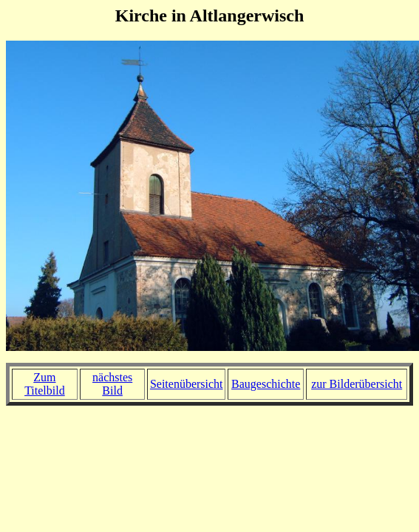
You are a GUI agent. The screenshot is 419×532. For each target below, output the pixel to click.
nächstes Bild (112, 384)
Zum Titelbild (45, 384)
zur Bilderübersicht (357, 384)
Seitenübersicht (187, 384)
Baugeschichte (266, 384)
